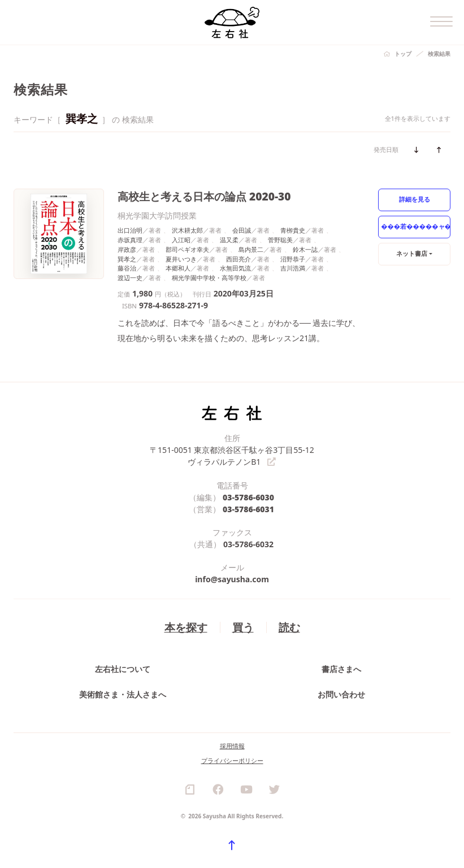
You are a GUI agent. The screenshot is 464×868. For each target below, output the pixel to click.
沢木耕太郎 (187, 230)
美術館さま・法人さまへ (123, 694)
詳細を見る (415, 199)
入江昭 (181, 240)
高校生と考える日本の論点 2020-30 (204, 196)
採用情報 (232, 746)
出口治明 (130, 230)
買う (243, 627)
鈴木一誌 (305, 249)
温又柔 (229, 240)
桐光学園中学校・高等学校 (209, 278)
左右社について (123, 669)
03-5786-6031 (248, 509)
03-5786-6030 (248, 497)
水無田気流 (235, 268)
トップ (403, 54)
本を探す (186, 627)
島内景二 (251, 249)
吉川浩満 (293, 268)
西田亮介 (238, 259)
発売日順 (386, 149)
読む (289, 627)
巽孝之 (127, 259)
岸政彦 (127, 249)
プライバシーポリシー (232, 760)
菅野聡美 (280, 240)
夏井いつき (181, 259)
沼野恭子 (293, 259)
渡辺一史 (130, 278)
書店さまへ (341, 669)
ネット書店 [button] (412, 253)
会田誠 (242, 230)
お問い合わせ (341, 694)
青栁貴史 (293, 230)
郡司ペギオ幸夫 (187, 249)
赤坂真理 (130, 240)
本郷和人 (178, 268)
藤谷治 (127, 268)
